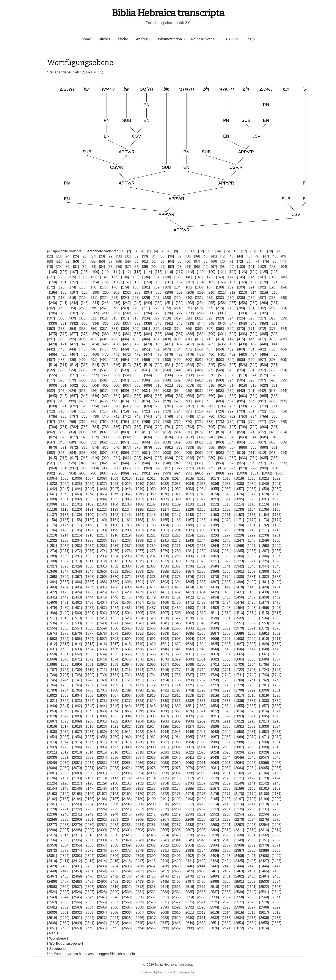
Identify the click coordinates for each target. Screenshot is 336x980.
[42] (223, 256)
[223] (115, 298)
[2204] (89, 804)
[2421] (189, 861)
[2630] (189, 918)
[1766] (77, 685)
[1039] (251, 484)
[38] (188, 256)
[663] (243, 396)
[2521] (251, 887)
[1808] (127, 695)
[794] (201, 427)
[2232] (202, 809)
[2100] (214, 773)
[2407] (251, 856)
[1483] (102, 608)
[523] (190, 365)
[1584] (177, 633)
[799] (254, 427)
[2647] (164, 923)
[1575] (64, 633)
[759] (72, 422)
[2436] (139, 866)
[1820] (276, 695)
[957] (262, 463)
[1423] (64, 592)
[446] (93, 349)
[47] (266, 256)
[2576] (227, 902)
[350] (264, 323)
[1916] (52, 726)
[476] (169, 354)
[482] (232, 354)
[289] (95, 313)
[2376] (102, 851)
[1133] (239, 509)
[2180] (264, 794)
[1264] (214, 546)
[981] (275, 468)
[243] (85, 303)
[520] (159, 365)
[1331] (102, 566)
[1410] (139, 587)
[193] (273, 287)
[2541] (264, 892)
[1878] (52, 716)
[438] (243, 344)
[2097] (177, 773)
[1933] (264, 726)
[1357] (189, 571)
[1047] (114, 489)
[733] (273, 411)
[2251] (202, 814)
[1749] (102, 680)
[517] (127, 365)
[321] (199, 318)
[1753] (152, 680)
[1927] (189, 726)
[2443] (227, 866)
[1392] (152, 582)
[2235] (239, 809)
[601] (64, 385)
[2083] (239, 768)
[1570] (239, 628)
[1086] (127, 499)
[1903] (127, 721)
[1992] (52, 747)
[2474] (139, 876)
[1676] (139, 659)
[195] (53, 292)
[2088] (64, 773)
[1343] (251, 566)
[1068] (139, 494)
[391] (222, 334)
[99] (232, 267)
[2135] (177, 783)
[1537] (64, 623)
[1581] (139, 633)
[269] (125, 308)
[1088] (152, 499)
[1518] (64, 618)
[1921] (114, 726)
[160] (159, 282)
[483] (243, 354)
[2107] (64, 778)
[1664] (227, 654)
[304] (254, 313)
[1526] (164, 618)
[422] (74, 344)
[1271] (64, 551)
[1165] (164, 520)
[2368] (239, 845)
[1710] (89, 670)
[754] (254, 416)
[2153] (164, 788)
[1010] (127, 478)
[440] (264, 344)
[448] (115, 349)
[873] (85, 447)
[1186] (189, 525)
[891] (275, 447)
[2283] (127, 825)
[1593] (52, 639)
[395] (264, 334)
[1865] (127, 711)
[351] (275, 323)
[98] (223, 267)
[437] (232, 344)
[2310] (227, 830)
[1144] (139, 515)
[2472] (114, 876)
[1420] (264, 587)
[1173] (264, 520)
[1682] (214, 659)
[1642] (189, 649)
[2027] (251, 752)
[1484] (114, 608)
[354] (72, 329)
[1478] (276, 602)
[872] (74, 447)
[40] (206, 256)
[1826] (114, 701)
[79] (59, 267)
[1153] (251, 515)
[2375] (89, 851)
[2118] (202, 778)
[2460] (202, 871)
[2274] (251, 820)
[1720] (214, 670)
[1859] (52, 711)
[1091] (189, 499)
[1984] (189, 742)
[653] (137, 396)
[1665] (239, 654)
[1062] (64, 494)
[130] (83, 277)
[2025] (227, 752)
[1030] (139, 484)
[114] (148, 272)
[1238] (127, 540)
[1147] (177, 515)
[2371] (276, 845)
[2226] (127, 809)
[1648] (264, 649)
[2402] (189, 856)
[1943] (152, 732)
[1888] (177, 716)
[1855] (239, 706)
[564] (148, 375)
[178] (115, 287)
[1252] (64, 546)
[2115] (164, 778)
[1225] (202, 535)
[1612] (52, 644)
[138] (167, 277)
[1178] (89, 525)
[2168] (114, 794)
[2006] (227, 747)
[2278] (64, 825)
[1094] (227, 499)
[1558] (89, 628)
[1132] (227, 509)
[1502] (102, 613)
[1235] (89, 540)
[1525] (152, 618)
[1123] (114, 509)
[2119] (214, 778)
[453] (167, 349)
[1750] (114, 680)
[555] (53, 375)
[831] (116, 437)
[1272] (77, 551)
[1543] (139, 623)
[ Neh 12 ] (55, 933)
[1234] (77, 540)
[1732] (127, 675)
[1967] (214, 737)
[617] (232, 385)
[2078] (177, 768)
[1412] (164, 587)
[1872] (214, 711)
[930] (211, 458)
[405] (136, 339)
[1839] (276, 701)
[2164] (64, 794)
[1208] (227, 530)
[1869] (177, 711)
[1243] (189, 540)
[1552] (251, 623)
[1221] (152, 535)
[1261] (177, 546)
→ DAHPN (230, 39)
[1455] (227, 597)
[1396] (202, 582)
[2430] (64, 866)
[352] (51, 329)
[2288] (189, 825)
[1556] (64, 628)
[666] (275, 396)
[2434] (114, 866)
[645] (53, 396)
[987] (104, 473)
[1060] (276, 489)
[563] (137, 375)
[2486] (52, 882)
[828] (85, 437)
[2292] (239, 825)
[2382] (177, 851)
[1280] (177, 551)
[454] (178, 349)
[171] (275, 282)
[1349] (89, 571)
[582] (104, 380)
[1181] (127, 525)
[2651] (214, 923)
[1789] (127, 690)
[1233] (64, 540)
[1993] (64, 747)
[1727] (64, 675)
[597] (262, 380)
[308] (62, 318)
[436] (222, 344)
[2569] (139, 902)
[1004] (52, 478)
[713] (62, 411)
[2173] (177, 794)
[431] (169, 344)
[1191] (251, 525)
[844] (254, 437)
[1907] (177, 721)
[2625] (127, 918)
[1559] (102, 628)
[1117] (276, 504)
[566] (169, 375)
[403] (115, 339)
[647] (74, 396)
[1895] (264, 716)
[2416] (127, 861)
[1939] (102, 732)
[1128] (177, 509)
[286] (64, 313)
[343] (190, 323)
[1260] (164, 546)
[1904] (139, 721)
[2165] (77, 794)
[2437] (152, 866)
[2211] (177, 804)
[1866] (139, 711)
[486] (275, 354)
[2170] (139, 794)
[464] (283, 349)
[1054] (202, 489)
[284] (283, 308)
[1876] (264, 711)
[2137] (202, 783)
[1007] (89, 478)
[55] (93, 261)
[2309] (214, 830)
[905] (188, 453)
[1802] (52, 695)
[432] (180, 344)
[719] (125, 411)
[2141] (251, 783)
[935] (264, 458)
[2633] (227, 918)
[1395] (189, 582)
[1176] (64, 525)
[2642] (102, 923)
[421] (64, 344)
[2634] (239, 918)
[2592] (189, 907)
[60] (136, 261)
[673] (115, 401)
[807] (104, 432)
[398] (62, 339)
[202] (127, 292)
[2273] (239, 820)
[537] (104, 370)
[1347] (64, 571)
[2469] (77, 876)
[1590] (251, 633)
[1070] (164, 494)
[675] (136, 401)
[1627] (239, 644)
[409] (178, 339)
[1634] (89, 649)
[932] (232, 458)
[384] (148, 334)
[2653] (239, 923)
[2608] (152, 913)
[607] (127, 385)
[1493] (227, 608)
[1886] (152, 716)
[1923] (139, 726)
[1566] (189, 628)
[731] (252, 411)
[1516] (276, 613)
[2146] (77, 788)
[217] (51, 298)
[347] (232, 323)
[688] (273, 401)
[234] (231, 298)
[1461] (64, 602)
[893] (62, 453)
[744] (148, 416)
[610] (159, 385)
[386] (169, 334)
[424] (95, 344)
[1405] (77, 587)
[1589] (239, 633)
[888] (243, 447)
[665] (264, 396)
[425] (106, 344)
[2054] (114, 763)
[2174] (189, 794)
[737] (74, 416)
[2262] (102, 820)
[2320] (114, 835)
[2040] (177, 757)
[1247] (239, 540)
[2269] (189, 820)
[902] (157, 453)
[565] (159, 375)
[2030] (52, 757)
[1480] (64, 608)
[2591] (177, 907)
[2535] (189, 892)
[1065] (102, 494)
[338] (137, 323)
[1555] (52, 628)
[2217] (251, 804)
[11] (192, 251)
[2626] (139, 918)
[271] (146, 308)
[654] (148, 396)
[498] (167, 360)
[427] (127, 344)
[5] (149, 251)
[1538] (77, 623)
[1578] (102, 633)
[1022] (276, 478)
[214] (254, 292)
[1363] (264, 571)
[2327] (202, 835)
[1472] (202, 602)
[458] (220, 349)
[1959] (114, 737)
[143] (220, 277)
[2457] (164, 871)
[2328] (214, 835)
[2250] (189, 814)
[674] (125, 401)
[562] (127, 375)
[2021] (177, 752)
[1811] (164, 695)
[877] (127, 447)
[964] (95, 468)
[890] (264, 447)
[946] (146, 463)
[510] (53, 365)
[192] (262, 287)
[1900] (89, 721)
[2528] (102, 892)
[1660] (177, 654)
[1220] (139, 535)
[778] (273, 422)
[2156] (202, 788)
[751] (222, 416)
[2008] (251, 747)
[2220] (52, 809)
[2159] (239, 788)
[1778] (227, 685)
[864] (231, 442)
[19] (261, 251)
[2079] (189, 768)
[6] (156, 251)
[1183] (152, 525)
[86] (119, 267)
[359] (125, 329)
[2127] (77, 783)
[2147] (89, 788)
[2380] (152, 851)
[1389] (114, 582)
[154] (95, 282)
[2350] (251, 840)
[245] (106, 303)
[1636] (114, 649)
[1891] (214, 716)
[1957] (89, 737)
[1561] (127, 628)
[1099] (52, 504)
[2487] (64, 882)
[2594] (214, 907)
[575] (264, 375)
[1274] (102, 551)
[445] (83, 349)
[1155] (276, 515)
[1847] (139, 706)
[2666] (164, 928)
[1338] (189, 566)
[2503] (264, 882)
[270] (136, 308)
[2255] (251, 814)
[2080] (202, 768)
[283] (273, 308)
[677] (157, 401)
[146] (252, 277)
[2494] (152, 882)
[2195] (214, 799)
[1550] (227, 623)
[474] (148, 354)
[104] (283, 267)
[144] (231, 277)
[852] (104, 442)
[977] (232, 468)
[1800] (264, 690)
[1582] (152, 633)
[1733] (139, 675)
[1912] (239, 721)
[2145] (64, 788)
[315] (136, 318)
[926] (169, 458)
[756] (275, 416)
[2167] (102, 794)
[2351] (264, 840)
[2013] (77, 752)
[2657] (52, 928)
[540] (136, 370)
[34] (154, 256)
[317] (157, 318)
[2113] (139, 778)
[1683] (227, 659)
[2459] (189, 871)
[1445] (102, 597)
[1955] (64, 737)
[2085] (264, 768)
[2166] (89, 794)
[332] (74, 323)
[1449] (152, 597)
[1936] (64, 732)
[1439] (264, 592)
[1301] (202, 556)
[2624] (114, 918)
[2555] (202, 897)
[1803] (64, 695)
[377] (74, 334)
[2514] (164, 887)
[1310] (77, 561)
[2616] (251, 913)
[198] (85, 292)
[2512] (139, 887)
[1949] (227, 732)
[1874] (239, 711)
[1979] (127, 742)
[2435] (127, 866)
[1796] (214, 690)
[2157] (214, 788)
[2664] (139, 928)
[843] (243, 437)
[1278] (152, 551)
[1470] (177, 602)
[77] (283, 261)
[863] (220, 442)
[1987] (227, 742)
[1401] (264, 582)
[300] (211, 313)
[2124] (276, 778)
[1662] (202, 654)
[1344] (264, 566)
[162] (180, 282)
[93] (180, 267)
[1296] (139, 556)
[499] (178, 360)
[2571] (164, 902)
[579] (72, 380)
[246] (116, 303)
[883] (190, 447)
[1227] (227, 535)
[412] (209, 339)
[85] (111, 267)
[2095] (152, 773)
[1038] (239, 484)
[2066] (264, 763)
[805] (83, 432)
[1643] (202, 649)
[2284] (139, 825)
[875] (106, 447)
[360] (136, 329)
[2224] (102, 809)
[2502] (251, 882)
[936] (275, 458)
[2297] (64, 830)
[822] (262, 432)
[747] (180, 416)
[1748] (89, 680)
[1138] (64, 515)
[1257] (127, 546)
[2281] (102, 825)
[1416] (214, 587)
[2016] (114, 752)
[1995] (89, 747)
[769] (178, 422)
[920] (106, 458)
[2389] (264, 851)
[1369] (102, 577)
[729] (231, 411)
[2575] (214, 902)
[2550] (139, 897)
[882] (180, 447)
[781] (64, 427)
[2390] (276, 851)
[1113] (227, 504)
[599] (283, 380)
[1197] (89, 530)
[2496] (177, 882)
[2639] (64, 923)
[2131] (127, 783)
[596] (252, 380)
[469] (95, 354)
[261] (275, 303)
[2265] (139, 820)
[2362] (164, 845)
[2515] (177, 887)
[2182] (52, 799)
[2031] (64, 757)
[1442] (64, 597)
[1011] (139, 478)
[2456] (152, 871)
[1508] (177, 613)
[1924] (152, 726)
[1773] (164, 685)
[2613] (214, 913)
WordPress (165, 972)
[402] (104, 339)
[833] (137, 437)
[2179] (251, 794)
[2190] (152, 799)
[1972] (276, 737)
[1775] (189, 685)
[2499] (214, 882)
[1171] (239, 520)
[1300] (189, 556)
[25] (76, 256)
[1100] (64, 504)
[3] (136, 251)
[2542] (276, 892)
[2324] (164, 835)
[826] (64, 437)
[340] (159, 323)
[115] (159, 272)
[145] (241, 277)
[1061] (52, 494)
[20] (270, 251)
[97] (214, 267)
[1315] (139, 561)
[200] (106, 292)
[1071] (177, 494)
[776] (252, 422)
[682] (209, 401)
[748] (190, 416)
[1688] (52, 664)
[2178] (239, 794)
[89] (145, 267)
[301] (222, 313)
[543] (167, 370)
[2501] (239, 882)
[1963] (164, 737)
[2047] (264, 757)
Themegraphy (185, 972)
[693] (85, 406)
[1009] (114, 478)
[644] (283, 391)
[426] (116, 344)
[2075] (139, 768)
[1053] (189, 489)
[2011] (52, 752)
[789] (148, 427)
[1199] (114, 530)
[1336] (164, 566)
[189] (231, 287)
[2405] (227, 856)
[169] (254, 282)
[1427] (114, 592)
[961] (64, 468)
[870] (53, 447)
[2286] (164, 825)
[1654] (102, 654)
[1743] (264, 675)
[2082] (227, 768)
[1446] (114, 597)
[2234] (227, 809)
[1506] (152, 613)
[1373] (152, 577)
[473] (137, 354)
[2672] (239, 928)
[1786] (89, 690)
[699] (148, 406)
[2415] (114, 861)
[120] (211, 272)
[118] (190, 272)
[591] (199, 380)
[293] (137, 313)
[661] (222, 396)
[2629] (177, 918)
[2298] (77, 830)
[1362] (251, 571)
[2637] (276, 918)
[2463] (239, 871)
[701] (169, 406)
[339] (148, 323)
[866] (252, 442)
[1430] (152, 592)
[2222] (77, 809)
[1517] (52, 618)
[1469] (164, 602)
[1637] (127, 649)
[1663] (214, 654)
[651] (116, 396)
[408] (167, 339)
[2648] (177, 923)
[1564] (164, 628)
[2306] (177, 830)
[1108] (164, 504)
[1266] (239, 546)
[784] (95, 427)
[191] (252, 287)
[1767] (89, 685)
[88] (136, 267)
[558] (85, 375)
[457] (209, 349)
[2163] (52, 794)
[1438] (251, 592)
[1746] (64, 680)
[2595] (227, 907)
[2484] (264, 876)
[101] (252, 267)
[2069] (64, 768)
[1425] (89, 592)
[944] (125, 463)
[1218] (114, 535)
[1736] (177, 675)
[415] (241, 339)
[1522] (114, 618)
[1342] (239, 566)
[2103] (251, 773)
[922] (127, 458)
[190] (241, 287)
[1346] (52, 571)
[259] (254, 303)
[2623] (102, 918)
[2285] (152, 825)
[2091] (102, 773)
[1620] (152, 644)
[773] (220, 422)
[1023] (52, 484)
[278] (220, 308)
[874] (95, 447)
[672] (104, 401)
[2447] (276, 866)
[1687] (276, 659)
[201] (116, 292)
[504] (231, 360)
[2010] (276, 747)
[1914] (264, 721)
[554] (283, 370)
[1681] (202, 659)
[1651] (64, 654)
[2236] (251, 809)
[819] (231, 432)
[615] (211, 385)
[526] (222, 365)
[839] (201, 437)
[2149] (114, 788)
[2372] (52, 851)
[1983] (177, 742)
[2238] (276, 809)
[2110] (102, 778)
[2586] (114, 907)
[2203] (77, 804)
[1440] (276, 592)
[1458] (264, 597)
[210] (211, 292)
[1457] (251, 597)
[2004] (202, 747)
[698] (137, 406)
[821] (252, 432)
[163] (190, 282)
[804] (72, 432)
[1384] (52, 582)
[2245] (127, 814)
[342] (180, 323)
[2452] (102, 871)
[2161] (264, 788)
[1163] (139, 520)
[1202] (152, 530)
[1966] (202, 737)
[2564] (77, 902)
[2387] (239, 851)
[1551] (239, 623)
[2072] (102, 768)
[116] (169, 272)
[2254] (239, 814)
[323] (220, 318)
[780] (53, 427)
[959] (283, 463)
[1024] (64, 484)
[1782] (276, 685)
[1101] (77, 504)
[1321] (214, 561)
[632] (157, 391)
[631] (146, 391)
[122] (232, 272)
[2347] (214, 840)
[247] (127, 303)
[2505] (52, 887)
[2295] (276, 825)
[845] (264, 437)
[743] (137, 416)
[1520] (89, 618)
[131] (93, 277)
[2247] (152, 814)
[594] (231, 380)
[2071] (89, 768)
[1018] (227, 478)
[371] (252, 329)
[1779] (239, 685)
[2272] (227, 820)
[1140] (89, 515)
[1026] (89, 484)
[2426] (251, 861)
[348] (243, 323)
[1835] (227, 701)
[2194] (202, 799)
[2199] (264, 799)
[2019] (152, 752)
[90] (154, 267)
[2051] (77, 763)
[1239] (139, 540)
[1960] (127, 737)
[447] (104, 349)
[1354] (152, 571)
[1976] (89, 742)
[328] (273, 318)
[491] (93, 360)
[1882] (102, 716)
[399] (72, 339)
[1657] (139, 654)
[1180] (114, 525)
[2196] (227, 799)
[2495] (164, 882)
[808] (115, 432)
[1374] (164, 577)
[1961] (139, 737)
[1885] (139, 716)
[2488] (77, 882)
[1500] (77, 613)
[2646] (152, 923)
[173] (62, 287)
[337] (127, 323)
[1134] (251, 509)
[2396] (114, 856)
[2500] (227, 882)
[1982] (164, 742)
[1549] (214, 623)
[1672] (89, 659)
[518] (137, 365)
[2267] (164, 820)
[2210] (164, 804)
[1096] (251, 499)
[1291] (77, 556)
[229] (178, 298)
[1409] (127, 587)
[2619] (52, 918)
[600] (53, 385)
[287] (74, 313)
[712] (51, 411)
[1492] (214, 608)
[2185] (89, 799)
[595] (241, 380)
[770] (188, 422)
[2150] (127, 788)
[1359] (214, 571)
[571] (222, 375)
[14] (218, 251)
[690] (53, 406)
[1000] (242, 473)
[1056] (227, 489)
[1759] (227, 680)
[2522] (264, 887)
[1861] (77, 711)
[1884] (127, 716)
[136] (146, 277)
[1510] (202, 613)
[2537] (214, 892)
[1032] (164, 484)
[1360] (227, 571)
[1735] (164, 675)
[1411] (152, 587)
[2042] (202, 757)
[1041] (276, 484)
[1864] (114, 711)
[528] (243, 365)
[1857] (264, 706)
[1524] (139, 618)
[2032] (77, 757)
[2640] (77, 923)
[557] (74, 375)
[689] (283, 401)
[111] (116, 272)
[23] (59, 256)
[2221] (64, 809)
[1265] (227, 546)
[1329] (77, 566)
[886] (222, 447)
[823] (273, 432)
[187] (209, 287)
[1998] (127, 747)
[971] (169, 468)
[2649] (189, 923)
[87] (128, 267)
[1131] (214, 509)
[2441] (202, 866)
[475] (159, 354)
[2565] (89, 902)
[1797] (227, 690)
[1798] (239, 690)
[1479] (52, 608)
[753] (243, 416)
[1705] (264, 664)
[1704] (251, 664)
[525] (211, 365)
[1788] (114, 690)
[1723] (251, 670)
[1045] (89, 489)
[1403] (52, 587)
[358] (115, 329)
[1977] (102, 742)
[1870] (189, 711)
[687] (262, 401)
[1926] (177, 726)
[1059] (264, 489)
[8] (169, 251)
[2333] (276, 835)
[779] (283, 422)
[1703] (239, 664)
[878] (137, 447)
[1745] (52, 680)
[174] (72, 287)
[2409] (276, 856)
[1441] (52, 597)
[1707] (52, 670)
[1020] (251, 478)
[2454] (127, 871)
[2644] (127, 923)
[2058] (164, 763)
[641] (252, 391)
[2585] (102, 907)
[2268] (177, 820)
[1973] (52, 742)
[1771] (139, 685)
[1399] (239, 582)
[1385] (64, 582)
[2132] (139, 783)
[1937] (77, 732)
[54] (85, 261)
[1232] (52, 540)
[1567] (202, 628)
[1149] (202, 515)
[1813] (189, 695)
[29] (111, 256)
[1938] (89, 732)
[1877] (276, 711)
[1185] (177, 525)
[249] (148, 303)
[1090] (177, 499)
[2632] (214, 918)
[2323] (152, 835)
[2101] (227, 773)
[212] (232, 292)
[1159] (89, 520)
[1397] (214, 582)
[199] (95, 292)
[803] (62, 432)
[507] (262, 360)
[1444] (89, 597)
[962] (74, 468)
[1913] (251, 721)
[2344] (177, 840)
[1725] (276, 670)
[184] (178, 287)
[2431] (77, 866)
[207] (180, 292)
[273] (167, 308)
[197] (74, 292)
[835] (159, 437)
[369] (231, 329)
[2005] (214, 747)
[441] (275, 344)
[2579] (264, 902)
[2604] (102, 913)
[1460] (52, 602)
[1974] (64, 742)
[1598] (114, 639)
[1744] (276, 675)
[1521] (102, 618)
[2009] (264, 747)
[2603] (89, 913)
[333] (85, 323)
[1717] (177, 670)
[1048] (127, 489)
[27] (93, 256)
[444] (72, 349)
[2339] (114, 840)
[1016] (202, 478)
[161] (169, 282)
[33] (145, 256)
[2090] (89, 773)
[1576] (77, 633)
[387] (180, 334)
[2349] (239, 840)
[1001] (254, 473)
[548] (220, 370)
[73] (249, 261)
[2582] (64, 907)
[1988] (239, 742)
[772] (209, 422)
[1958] (102, 737)
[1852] (202, 706)
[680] (188, 401)
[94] (188, 267)
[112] (127, 272)
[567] (180, 375)
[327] (262, 318)
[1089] (164, 499)
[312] (104, 318)
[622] (51, 391)
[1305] (251, 556)
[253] (190, 303)
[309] (72, 318)
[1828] (139, 701)
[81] (76, 267)
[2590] (164, 907)
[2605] (114, 913)
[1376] (189, 577)
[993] (167, 473)
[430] (159, 344)
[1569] (227, 628)
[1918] (77, 726)
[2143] (276, 783)
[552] (262, 370)
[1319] (189, 561)
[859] (178, 442)
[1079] (276, 494)
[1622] (177, 644)
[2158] (227, 788)
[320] (188, 318)
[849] (72, 442)
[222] (104, 298)
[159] (148, 282)
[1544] (152, 623)
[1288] (276, 551)
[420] (53, 344)
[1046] (102, 489)
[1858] (276, 706)
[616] (222, 385)
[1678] (164, 659)
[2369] (251, 845)
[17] (244, 251)
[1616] (102, 644)
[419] (283, 339)
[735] (53, 416)
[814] (178, 432)
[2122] (251, 778)
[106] (64, 272)
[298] (190, 313)
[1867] (152, 711)
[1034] (189, 484)
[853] (115, 442)
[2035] (114, 757)
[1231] (276, 535)
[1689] (64, 664)
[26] (85, 256)
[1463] (89, 602)
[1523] (127, 618)
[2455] (139, 871)
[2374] (77, 851)
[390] (211, 334)
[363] (167, 329)
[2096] (164, 773)
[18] (253, 251)
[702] (180, 406)
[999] (231, 473)
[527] (232, 365)
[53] (76, 261)
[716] (93, 411)
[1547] (189, 623)
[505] (241, 360)
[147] (262, 277)
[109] (95, 272)
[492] (104, 360)
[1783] (52, 690)
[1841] (64, 706)
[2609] (164, 913)
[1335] (152, 566)
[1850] (177, 706)
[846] (275, 437)
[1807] (114, 695)
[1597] (102, 639)
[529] (254, 365)
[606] (116, 385)
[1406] (89, 587)
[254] (201, 303)
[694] (95, 406)
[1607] (227, 639)
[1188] (214, 525)
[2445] (251, 866)
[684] (231, 401)
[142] (209, 277)
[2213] (202, 804)
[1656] (127, 654)
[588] (167, 380)
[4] (143, 251)
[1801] (276, 690)
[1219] (127, 535)
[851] (93, 442)
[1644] (214, 649)
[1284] (227, 551)
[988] (115, 473)
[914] (283, 453)
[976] (222, 468)
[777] (262, 422)
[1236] (102, 540)
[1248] (251, 540)
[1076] (239, 494)
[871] (64, 447)
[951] (199, 463)
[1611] (276, 639)
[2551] (152, 897)
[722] (157, 411)
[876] (116, 447)
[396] (275, 334)
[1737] (189, 675)
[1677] (152, 659)
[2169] (127, 794)
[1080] (52, 499)
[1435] (214, 592)
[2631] (202, 918)
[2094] (139, 773)
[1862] (89, 711)
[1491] (202, 608)
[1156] (52, 520)
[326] (252, 318)
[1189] (227, 525)
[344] (201, 323)
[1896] (276, 716)
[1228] (239, 535)
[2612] (202, 913)
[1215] (77, 535)
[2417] (139, 861)
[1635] (102, 649)
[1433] (189, 592)
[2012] (64, 752)
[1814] (202, 695)
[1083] (89, 499)
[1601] (152, 639)
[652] (127, 396)
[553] (273, 370)
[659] (201, 396)
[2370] (264, 845)
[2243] (102, 814)
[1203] (164, 530)
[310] (83, 318)
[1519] (77, 618)
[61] (145, 261)
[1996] (102, 747)
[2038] (152, 757)
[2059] (177, 763)
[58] (119, 261)
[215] (264, 292)
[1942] (139, 732)
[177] (104, 287)
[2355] (77, 845)
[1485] (127, 608)
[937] (51, 463)
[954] (231, 463)
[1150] (214, 515)
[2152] (152, 788)
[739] (95, 416)
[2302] (127, 830)
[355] (83, 329)
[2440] (189, 866)
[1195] (64, 530)
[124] (254, 272)
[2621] (77, 918)
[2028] (264, 752)
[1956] (77, 737)
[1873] (227, 711)
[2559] (251, 897)
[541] (146, 370)
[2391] (52, 856)
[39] (197, 256)
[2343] (164, 840)
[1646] (239, 649)
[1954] (52, 737)
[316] (146, 318)
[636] (199, 391)
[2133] (152, 783)
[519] (148, 365)
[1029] (127, 484)
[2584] (89, 907)
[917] (74, 458)
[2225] (114, 809)
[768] (167, 422)
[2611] (189, 913)
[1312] (102, 561)
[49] (283, 256)
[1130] (202, 509)
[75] (266, 261)
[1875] (251, 711)
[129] (72, 277)
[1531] (227, 618)
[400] (83, 339)
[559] (95, 375)
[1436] (227, 592)
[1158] (77, 520)
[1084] (102, 499)
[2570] (152, 902)
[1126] (152, 509)
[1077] (251, 494)
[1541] (114, 623)
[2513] (152, 887)
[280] (241, 308)
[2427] (264, 861)
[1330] (89, 566)
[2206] (114, 804)
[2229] (164, 809)
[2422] (202, 861)
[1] (122, 251)
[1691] (89, 664)
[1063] (77, 494)
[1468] (152, 602)
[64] (171, 261)
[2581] (52, 907)
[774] (231, 422)
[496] (146, 360)
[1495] (251, 608)
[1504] (127, 613)
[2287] (177, 825)
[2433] (102, 866)
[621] (275, 385)
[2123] (264, 778)
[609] (148, 385)
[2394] (89, 856)
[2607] (139, 913)
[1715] (152, 670)
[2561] (276, 897)
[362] (157, 329)
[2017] (127, 752)
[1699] (189, 664)
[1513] (239, 613)
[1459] (276, 597)
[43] (232, 256)
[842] (232, 437)
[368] (220, 329)
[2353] (52, 845)
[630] (136, 391)
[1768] (102, 685)
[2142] (264, 783)
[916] (64, 458)
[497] (157, 360)
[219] (72, 298)
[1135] (264, 509)
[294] (148, 313)
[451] (146, 349)
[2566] (102, 902)
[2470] (89, 876)
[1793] (177, 690)
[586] (146, 380)
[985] (83, 473)
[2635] (251, 918)
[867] (262, 442)
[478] (190, 354)
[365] (188, 329)
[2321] (127, 835)
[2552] (164, 897)
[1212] (276, 530)
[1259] (152, 546)
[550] (241, 370)
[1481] (77, 608)
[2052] (89, 763)
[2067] (276, 763)
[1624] (202, 644)
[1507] (164, 613)
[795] (211, 427)
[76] (275, 261)
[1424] (77, 592)
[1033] (177, 484)
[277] (209, 308)
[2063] (227, 763)
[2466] (276, 871)
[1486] (139, 608)
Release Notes (203, 39)
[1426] (102, 592)
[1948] (214, 732)
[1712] (114, 670)
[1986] (214, 742)
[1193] (276, 525)
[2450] (77, 871)
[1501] (89, 613)
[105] (53, 272)
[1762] (264, 680)
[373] (273, 329)
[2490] (102, 882)
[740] (106, 416)
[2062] (214, 763)
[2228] (152, 809)
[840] (211, 437)
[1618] (127, 644)
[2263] (114, 820)
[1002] (267, 473)
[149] (283, 277)
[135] (136, 277)
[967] (127, 468)
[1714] (139, 670)
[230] (188, 298)
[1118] (52, 509)
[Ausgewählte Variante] (65, 251)
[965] (106, 468)
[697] (127, 406)
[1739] (214, 675)
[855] (136, 442)
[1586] (202, 633)
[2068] (52, 768)
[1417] (227, 587)
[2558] (239, 897)
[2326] (189, 835)
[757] (51, 422)
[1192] (264, 525)
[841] (222, 437)
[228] (167, 298)
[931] (222, 458)
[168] (243, 282)
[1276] (127, 551)
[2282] (114, 825)
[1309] (64, 561)
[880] (159, 447)
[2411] (64, 861)
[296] (169, 313)
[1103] (102, 504)
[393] (243, 334)
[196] (64, 292)
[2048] (276, 757)
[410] (188, 339)
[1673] (102, 659)
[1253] (77, 546)
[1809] (139, 695)
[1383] (276, 577)
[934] (254, 458)
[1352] (127, 571)
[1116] (264, 504)
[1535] (276, 618)
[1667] (264, 654)
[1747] (77, 680)
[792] (180, 427)
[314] (125, 318)
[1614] (77, 644)
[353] (62, 329)
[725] (188, 411)
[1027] (102, 484)
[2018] (139, 752)
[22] (50, 256)
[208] (190, 292)
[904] (178, 453)
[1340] (214, 566)
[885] (211, 447)
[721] (146, 411)
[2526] (77, 892)
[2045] (239, 757)
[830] (106, 437)
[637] (209, 391)
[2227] (139, 809)
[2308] (202, 830)
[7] (163, 251)
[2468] (64, 876)
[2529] (114, 892)
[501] (199, 360)
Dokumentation (169, 39)
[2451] (89, 871)
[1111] (202, 504)
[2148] (102, 788)
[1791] (152, 690)
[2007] (239, 747)
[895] (83, 453)
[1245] (214, 540)
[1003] (279, 473)
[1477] (264, 602)
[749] (201, 416)
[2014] (89, 752)
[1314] (127, 561)
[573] (243, 375)
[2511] (127, 887)
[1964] (177, 737)
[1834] (214, 701)
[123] (243, 272)
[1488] (164, 608)
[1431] (164, 592)
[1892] (227, 716)
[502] (209, 360)
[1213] (52, 535)
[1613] (64, 644)
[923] (137, 458)
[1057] (239, 489)
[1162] (127, 520)
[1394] (177, 582)
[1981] (152, 742)
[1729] (89, 675)
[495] (136, 360)
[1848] (152, 706)
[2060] (189, 763)
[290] (106, 313)
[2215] (227, 804)
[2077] (164, 768)
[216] (275, 292)
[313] (115, 318)
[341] (169, 323)
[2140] (239, 783)
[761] (93, 422)
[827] (74, 437)
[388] (190, 334)
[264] (72, 308)
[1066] (114, 494)
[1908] (189, 721)
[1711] (102, 670)
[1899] (77, 721)
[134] (125, 277)
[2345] (189, 840)
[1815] (214, 695)
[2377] (114, 851)
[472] (127, 354)
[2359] (127, 845)
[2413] (89, 861)
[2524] (52, 892)
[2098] (189, 773)
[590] (188, 380)
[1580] (127, 633)
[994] (178, 473)
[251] (169, 303)
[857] (157, 442)
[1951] (251, 732)
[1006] (77, 478)
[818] (220, 432)
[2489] (89, 882)
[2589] (152, 907)
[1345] (276, 566)
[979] (254, 468)
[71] (232, 261)
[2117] (189, 778)
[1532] (239, 618)
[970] (159, 468)
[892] (51, 453)
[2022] (189, 752)
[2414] (102, 861)
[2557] (227, 897)
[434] (201, 344)
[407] (157, 339)
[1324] (251, 561)
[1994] (77, 747)
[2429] (52, 866)
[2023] (202, 752)
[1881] (89, 716)
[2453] (114, 871)
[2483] (251, 876)
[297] (180, 313)
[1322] (227, 561)
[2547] (102, 897)
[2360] (139, 845)
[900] (136, 453)
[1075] (227, 494)
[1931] (239, 726)
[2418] (152, 861)
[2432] (89, 866)
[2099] (202, 773)
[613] (190, 385)
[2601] (64, 913)
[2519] (227, 887)
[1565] (177, 628)
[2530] (127, 892)
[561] (116, 375)
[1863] (102, 711)
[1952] (264, 732)
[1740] (227, 675)
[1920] (102, 726)
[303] (243, 313)
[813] (167, 432)
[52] (67, 261)
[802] (51, 432)
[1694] (127, 664)
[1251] (52, 546)
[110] (106, 272)
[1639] (152, 649)
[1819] (264, 695)
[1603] (177, 639)
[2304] (152, 830)
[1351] (114, 571)
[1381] (251, 577)
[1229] (251, 535)
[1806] (102, 695)
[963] (85, 468)
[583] (115, 380)
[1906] (164, 721)
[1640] (164, 649)
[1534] (264, 618)
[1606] (214, 639)
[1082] (77, 499)
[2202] (64, 804)
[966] (116, 468)
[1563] (152, 628)
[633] (167, 391)
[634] (178, 391)
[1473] (214, 602)
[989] (125, 473)
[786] (116, 427)
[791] (169, 427)
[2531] (139, 892)
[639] (231, 391)
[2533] (164, 892)
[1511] (214, 613)
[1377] (202, 577)
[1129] (189, 509)
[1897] (52, 721)
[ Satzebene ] (57, 949)
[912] (262, 453)
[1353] (139, 571)
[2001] (164, 747)
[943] (115, 463)
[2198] (251, 799)
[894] (72, 453)
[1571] (251, 628)
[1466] (127, 602)
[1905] (152, 721)
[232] (209, 298)
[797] (232, 427)
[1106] (139, 504)
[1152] (239, 515)
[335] (106, 323)
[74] (257, 261)
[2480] (214, 876)
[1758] (214, 680)
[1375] (177, 577)
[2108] (77, 778)
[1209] (239, 530)
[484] (254, 354)
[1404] (64, 587)
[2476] (164, 876)
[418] (273, 339)
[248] (137, 303)
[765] (136, 422)
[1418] (239, 587)
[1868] (164, 711)
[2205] (102, 804)
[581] (93, 380)
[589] (178, 380)
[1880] (77, 716)
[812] (157, 432)
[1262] (189, 546)
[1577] (89, 633)
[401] (93, 339)
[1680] (189, 659)
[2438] (164, 866)
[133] (115, 277)
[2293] (251, 825)
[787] (127, 427)
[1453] (202, 597)
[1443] (77, 597)
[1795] (202, 690)
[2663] (127, 928)
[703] (190, 406)
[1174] (276, 520)
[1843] (89, 706)
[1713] (127, 670)
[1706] (276, 664)
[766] (146, 422)
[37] (180, 256)
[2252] (214, 814)
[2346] (202, 840)
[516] (116, 365)
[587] (157, 380)
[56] (102, 261)
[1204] (177, 530)
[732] (262, 411)
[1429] (139, 592)
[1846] (127, 706)
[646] (64, 396)
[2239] (52, 814)
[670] (83, 401)
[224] (125, 298)
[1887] (164, 716)
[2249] (177, 814)
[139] (178, 277)
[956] (252, 463)
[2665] (152, 928)
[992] (157, 473)
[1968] (227, 737)
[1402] (276, 582)
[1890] (202, 716)
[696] (116, 406)
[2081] (214, 768)
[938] (62, 463)
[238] (273, 298)
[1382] (264, 577)
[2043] (214, 757)
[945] (136, 463)
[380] (106, 334)
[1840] (52, 706)
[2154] (177, 788)
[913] (273, 453)
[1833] (202, 701)
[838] (190, 437)
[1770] (127, 685)
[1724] (264, 670)
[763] (115, 422)
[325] (241, 318)
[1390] (127, 582)
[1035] (202, 484)
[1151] (227, 515)
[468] (85, 354)
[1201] (139, 530)
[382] (127, 334)
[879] (148, 447)
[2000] (152, 747)
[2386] (227, 851)
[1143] (127, 515)
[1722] (239, 670)
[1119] (64, 509)
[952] (209, 463)
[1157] (64, 520)
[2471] (102, 876)
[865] (241, 442)
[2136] (189, 783)
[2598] (264, 907)
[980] (264, 468)
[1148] (189, 515)
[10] (184, 251)
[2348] (227, 840)
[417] (262, 339)
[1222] (164, 535)
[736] (64, 416)
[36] (171, 256)
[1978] (114, 742)
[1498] (52, 613)
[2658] (64, 928)
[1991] (276, 742)
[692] (74, 406)
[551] (252, 370)
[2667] (177, 928)
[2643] (114, 923)
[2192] (177, 799)
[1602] (164, 639)
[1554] (276, 623)
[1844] (102, 706)
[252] (180, 303)
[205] (159, 292)
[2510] (114, 887)
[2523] (276, 887)
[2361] (152, 845)
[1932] (251, 726)
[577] (51, 380)
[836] (169, 437)
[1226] (214, 535)
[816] (199, 432)
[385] (159, 334)
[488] (62, 360)
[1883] (114, 716)
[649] (95, 396)
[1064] (89, 494)
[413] (220, 339)
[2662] (114, 928)
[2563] (64, 902)
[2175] (202, 794)
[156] (116, 282)
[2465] (264, 871)
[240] (53, 303)
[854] (125, 442)
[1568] (214, 628)
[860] (188, 442)
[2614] (227, 913)
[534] (72, 370)
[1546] (177, 623)
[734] (283, 411)
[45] (249, 256)
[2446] (264, 866)
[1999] (139, 747)
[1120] (77, 509)
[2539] (239, 892)
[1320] (202, 561)
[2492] (127, 882)
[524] (201, 365)
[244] (95, 303)
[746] (169, 416)
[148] (273, 277)
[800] (264, 427)
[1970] (251, 737)
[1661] (189, 654)
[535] (83, 370)
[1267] (251, 546)
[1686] (264, 659)
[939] (72, 463)
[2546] (89, 897)
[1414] (189, 587)
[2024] (214, 752)
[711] (275, 406)
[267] (104, 308)
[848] (62, 442)
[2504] (276, 882)
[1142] (114, 515)
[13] (210, 251)
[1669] (52, 659)
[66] (188, 261)
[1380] (239, 577)
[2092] (114, 773)
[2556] (214, 897)
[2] (129, 251)
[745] (159, 416)
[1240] (152, 540)
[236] (252, 298)
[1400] (251, 582)
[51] (59, 261)
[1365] (52, 577)
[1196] (77, 530)
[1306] (264, 556)
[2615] (239, 913)
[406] (146, 339)
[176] (93, 287)
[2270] (202, 820)
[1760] (239, 680)
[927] (180, 458)
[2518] (214, 887)
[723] (167, 411)
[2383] (189, 851)
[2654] (251, 923)
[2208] (139, 804)
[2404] (214, 856)
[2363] (177, 845)
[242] (74, 303)
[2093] (127, 773)
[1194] (52, 530)
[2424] (227, 861)
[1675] (127, 659)
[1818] (251, 695)
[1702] (227, 664)
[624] (72, 391)
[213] (243, 292)
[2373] (64, 851)
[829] (95, 437)
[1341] (227, 566)
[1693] (114, 664)
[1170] (227, 520)
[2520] (239, 887)
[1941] (127, 732)
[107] (74, 272)
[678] (167, 401)
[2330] (239, 835)
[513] (85, 365)
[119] (201, 272)
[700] (159, 406)
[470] (106, 354)
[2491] (114, 882)
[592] (209, 380)
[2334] (52, 840)
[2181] (276, 794)
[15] (227, 251)
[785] (106, 427)
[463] (273, 349)
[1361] (239, 571)
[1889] (189, 716)
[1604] (189, 639)
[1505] (139, 613)
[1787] (102, 690)
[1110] (189, 504)
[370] (241, 329)
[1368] (89, 577)
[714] (72, 411)
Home (86, 39)
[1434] (202, 592)
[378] (85, 334)
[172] (51, 287)
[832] (127, 437)
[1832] (189, 701)
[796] (222, 427)
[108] (85, 272)
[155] (106, 282)
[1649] (276, 649)
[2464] (251, 871)
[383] (137, 334)
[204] (148, 292)
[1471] (189, 602)
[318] (167, 318)
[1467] (139, 602)
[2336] (77, 840)
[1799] (251, 690)
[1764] (52, 685)
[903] (167, 453)
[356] (93, 329)
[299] (201, 313)
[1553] (264, 623)
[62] (154, 261)
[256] (222, 303)
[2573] (189, 902)
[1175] (52, 525)
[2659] (77, 928)
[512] (74, 365)
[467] (74, 354)
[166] (222, 282)
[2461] (214, 871)
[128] (62, 277)
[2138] (214, 783)
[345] (211, 323)
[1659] (164, 654)
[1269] (276, 546)
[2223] (89, 809)
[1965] (189, 737)
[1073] (202, 494)
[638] (220, 391)
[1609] (251, 639)
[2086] (276, 768)
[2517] (202, 887)
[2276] (276, 820)
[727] (209, 411)
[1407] (102, 587)
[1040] (264, 484)
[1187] (202, 525)
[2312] (251, 830)
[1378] (214, 577)
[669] (72, 401)
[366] (199, 329)
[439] (254, 344)
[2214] (214, 804)
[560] (106, 375)
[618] (243, 385)
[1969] (239, 737)
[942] (104, 463)
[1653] (89, 654)
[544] (178, 370)
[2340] (127, 840)
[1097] (264, 499)
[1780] (251, 685)
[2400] (164, 856)
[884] (201, 447)
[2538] (227, 892)
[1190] (239, 525)
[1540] (102, 623)
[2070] (77, 768)
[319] (178, 318)
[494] (125, 360)
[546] (199, 370)
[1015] (189, 478)
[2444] (239, 866)
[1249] (264, 540)
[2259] (64, 820)
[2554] (189, 897)
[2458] (177, 871)
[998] (220, 473)
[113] (137, 272)
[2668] (189, 928)
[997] (209, 473)
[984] (72, 473)
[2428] (276, 861)
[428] (137, 344)
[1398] (227, 582)
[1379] (227, 577)
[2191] (164, 799)
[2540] (251, 892)
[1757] (202, 680)
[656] (169, 396)
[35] (162, 256)
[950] (188, 463)
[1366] (64, 577)
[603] (85, 385)
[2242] (89, 814)
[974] (201, 468)
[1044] (77, 489)
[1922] (127, 726)
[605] (106, 385)
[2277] (52, 825)
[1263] (202, 546)
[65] (180, 261)
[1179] (102, 525)
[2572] (177, 902)
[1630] (276, 644)
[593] (220, 380)
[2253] (227, 814)
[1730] (102, 675)
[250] (159, 303)
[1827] (127, 701)
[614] (201, 385)
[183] (167, 287)
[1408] (114, 587)
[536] (93, 370)
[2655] (264, 923)
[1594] (64, 639)
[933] (243, 458)
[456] (199, 349)
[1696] (152, 664)
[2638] (52, 923)
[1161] (114, 520)
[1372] (139, 577)
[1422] (52, 592)
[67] (197, 261)
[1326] (276, 561)
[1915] (276, 721)
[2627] (152, 918)
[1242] (177, 540)
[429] (148, 344)
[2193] (189, 799)
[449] (125, 349)
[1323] (239, 561)
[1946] (189, 732)
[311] (93, 318)
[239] (283, 298)
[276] (199, 308)
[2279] (77, 825)
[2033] (89, 757)
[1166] (177, 520)
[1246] (227, 540)
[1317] (164, 561)
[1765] (64, 685)
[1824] (89, 701)
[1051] (164, 489)
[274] (178, 308)
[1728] (77, 675)
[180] (136, 287)
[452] (157, 349)
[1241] (164, 540)
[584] (125, 380)
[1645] (227, 649)
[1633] (77, 649)
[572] (232, 375)
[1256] (114, 546)
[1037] (227, 484)
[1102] (89, 504)
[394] (254, 334)
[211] (222, 292)
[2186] (102, 799)
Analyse (142, 39)
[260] (264, 303)
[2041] (189, 757)
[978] (243, 468)
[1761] (251, 680)
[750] (211, 416)
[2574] (202, 902)
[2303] (139, 830)
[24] (67, 256)
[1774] (177, 685)
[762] (104, 422)
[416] (252, 339)
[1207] (214, 530)
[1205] (189, 530)
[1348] (77, 571)
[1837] (251, 701)
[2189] (139, 799)
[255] (211, 303)
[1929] (214, 726)
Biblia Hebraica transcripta (168, 13)
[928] (190, 458)
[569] (201, 375)
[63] (162, 261)
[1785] (77, 690)
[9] (176, 251)
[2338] (102, 840)
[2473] (127, 876)
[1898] (64, 721)
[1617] (114, 644)
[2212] (189, 804)
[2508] (89, 887)
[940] (83, 463)
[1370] (114, 577)
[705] (211, 406)
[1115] (251, 504)
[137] (157, 277)
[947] (157, 463)
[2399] (152, 856)
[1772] (152, 685)
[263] (62, 308)
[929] (201, 458)
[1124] (127, 509)
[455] (188, 349)
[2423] (214, 861)
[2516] (189, 887)
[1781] (264, 685)
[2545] (77, 897)
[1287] (264, 551)
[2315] (52, 835)
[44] (240, 256)
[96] (206, 267)
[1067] (127, 494)
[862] (209, 442)
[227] (157, 298)
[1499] (64, 613)
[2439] (177, 866)
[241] (64, 303)
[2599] (276, 907)
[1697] (164, 664)
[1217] (102, 535)
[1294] (114, 556)
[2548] (114, 897)
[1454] (214, 597)
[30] (119, 256)
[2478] (189, 876)
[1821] (52, 701)
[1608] (239, 639)
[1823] (77, 701)
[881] (169, 447)
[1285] (239, 551)
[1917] (64, 726)
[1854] (227, 706)
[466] (64, 354)
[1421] (276, 587)
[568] (190, 375)
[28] (102, 256)
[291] (116, 313)
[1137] (52, 515)
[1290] (64, 556)
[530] (264, 365)
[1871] (202, 711)
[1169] (214, 520)
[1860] (64, 711)
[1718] (189, 670)
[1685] (251, 659)
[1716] (164, 670)
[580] (83, 380)
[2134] (164, 783)
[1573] (276, 628)
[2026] (239, 752)
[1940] (114, 732)
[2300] (102, 830)
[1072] (189, 494)
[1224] (189, 535)
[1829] (152, 701)
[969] (148, 468)
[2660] (89, 928)
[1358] (202, 571)
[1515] (264, 613)
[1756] (189, 680)
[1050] (152, 489)
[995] (188, 473)
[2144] (52, 788)
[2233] (214, 809)
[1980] (139, 742)
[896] (93, 453)
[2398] (139, 856)
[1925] (164, 726)
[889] (254, 447)
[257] (232, 303)
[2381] (164, 851)
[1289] (52, 556)
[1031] (152, 484)
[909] (231, 453)
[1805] (89, 695)
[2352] (276, 840)
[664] (254, 396)
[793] (190, 427)
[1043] (64, 489)
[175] (83, 287)
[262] (51, 308)
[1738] (202, 675)
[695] (106, 406)
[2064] (239, 763)
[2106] (52, 778)
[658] (190, 396)
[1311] (89, 561)
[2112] (127, 778)
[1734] (152, 675)
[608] (137, 385)
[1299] (177, 556)
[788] (137, 427)
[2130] (114, 783)
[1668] (276, 654)
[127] (51, 277)
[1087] (139, 499)
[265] (83, 308)
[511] (64, 365)
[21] (279, 251)
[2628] (164, 918)
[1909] (202, 721)
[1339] (202, 566)
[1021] (264, 478)
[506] (252, 360)
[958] (273, 463)
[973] (190, 468)
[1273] (89, 551)
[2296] (52, 830)
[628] (115, 391)
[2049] (52, 763)
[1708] (64, 670)
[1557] (77, 628)
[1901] (102, 721)
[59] (128, 261)
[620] (264, 385)
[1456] (239, 597)
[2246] (139, 814)
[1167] (189, 520)
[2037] (139, 757)
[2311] (239, 830)
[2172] (164, 794)
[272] (157, 308)
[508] (273, 360)
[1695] (139, 664)
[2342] (152, 840)
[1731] (114, 675)
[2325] (177, 835)
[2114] (152, 778)
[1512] (227, 613)
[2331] (251, 835)
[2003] (189, 747)
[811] (146, 432)
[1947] (202, 732)
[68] (206, 261)
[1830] (164, 701)
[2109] (89, 778)
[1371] (127, 577)
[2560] (264, 897)
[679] (178, 401)
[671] (93, 401)
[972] (180, 468)
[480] (211, 354)
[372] (262, 329)
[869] (283, 442)
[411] (199, 339)
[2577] (239, 902)
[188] (220, 287)
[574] (254, 375)
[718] (115, 411)
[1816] (227, 695)
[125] (264, 272)
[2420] (177, 861)
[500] (188, 360)
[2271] (214, 820)
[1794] (189, 690)
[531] (275, 365)
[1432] (177, 592)
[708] (243, 406)
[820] (241, 432)
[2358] (114, 845)
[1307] (276, 556)
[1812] (177, 695)
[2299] (89, 830)
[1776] (202, 685)
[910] (241, 453)
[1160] (102, 520)
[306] (275, 313)
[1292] (89, 556)
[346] (222, 323)
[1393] (164, 582)
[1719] (202, 670)
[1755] (177, 680)
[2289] (202, 825)
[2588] (139, 907)
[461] (252, 349)
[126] (275, 272)
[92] (171, 267)
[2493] (139, 882)
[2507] (77, 887)
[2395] (102, 856)
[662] (232, 396)
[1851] (189, 706)
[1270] (52, 551)
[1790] (139, 690)
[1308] (52, 561)
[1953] (276, 732)
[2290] (214, 825)
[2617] (264, 913)
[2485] (276, 876)
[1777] (214, 685)
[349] (254, 323)
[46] (257, 256)
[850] (83, 442)
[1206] (202, 530)
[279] (231, 308)
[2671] (227, 928)
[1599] (127, 639)
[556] (64, 375)
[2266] (152, 820)
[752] (232, 416)
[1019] (239, 478)
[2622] (89, 918)
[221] (93, 298)
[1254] (89, 546)
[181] (146, 287)
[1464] (102, 602)
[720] (136, 411)
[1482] (89, 608)
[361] (146, 329)
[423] (85, 344)
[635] (188, 391)
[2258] (52, 820)
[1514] (251, 613)
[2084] (251, 768)
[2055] (127, 763)
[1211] (264, 530)
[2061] (202, 763)
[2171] (152, 794)
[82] (85, 267)
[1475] (239, 602)
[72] (240, 261)
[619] (254, 385)
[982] (51, 473)
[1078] (264, 494)
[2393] (77, 856)
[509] (283, 360)
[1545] (164, 623)
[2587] (127, 907)
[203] (137, 292)
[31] (128, 256)
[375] (53, 334)
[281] (252, 308)
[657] (180, 396)
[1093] (214, 499)
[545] (188, 370)
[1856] (251, 706)
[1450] (164, 597)
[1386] (77, 582)
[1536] (52, 623)
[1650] (52, 654)
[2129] (102, 783)
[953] (220, 463)
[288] (85, 313)
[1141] (102, 515)
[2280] (89, 825)
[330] (53, 323)
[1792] (164, 690)
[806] (93, 432)
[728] (220, 411)
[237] (262, 298)
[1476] (251, 602)
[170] (264, 282)
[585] (136, 380)
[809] (125, 432)
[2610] (177, 913)
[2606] (127, 913)
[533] (62, 370)
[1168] (202, 520)
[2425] (239, 861)
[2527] (89, 892)
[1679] (177, 659)
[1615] (89, 644)
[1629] (264, 644)
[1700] (202, 664)
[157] (127, 282)
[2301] (114, 830)
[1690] (77, 664)
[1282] (202, 551)
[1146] (164, 515)
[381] (116, 334)
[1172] (251, 520)
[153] (85, 282)
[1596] (89, 639)
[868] (273, 442)
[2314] (276, 830)
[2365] (202, 845)
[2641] (89, 923)
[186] (199, 287)
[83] (93, 267)
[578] (62, 380)
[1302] (214, 556)
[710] (264, 406)
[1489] (177, 608)
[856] (146, 442)
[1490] (189, 608)
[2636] (264, 918)
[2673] (251, 928)
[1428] (127, 592)
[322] (209, 318)
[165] (211, 282)
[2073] (114, 768)
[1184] (164, 525)
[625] (83, 391)
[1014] (177, 478)
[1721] (227, 670)
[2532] (152, 892)
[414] (231, 339)
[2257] (276, 814)
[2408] (264, 856)
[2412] (77, 861)
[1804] (77, 695)
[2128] (89, 783)
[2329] (227, 835)
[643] (273, 391)
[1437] (239, 592)
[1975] (77, 742)
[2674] (264, 928)
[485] (264, 354)
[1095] (239, 499)
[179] (125, 287)
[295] (159, 313)
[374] (283, 329)
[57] (111, 261)
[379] (95, 334)
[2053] (102, 763)
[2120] (227, 778)
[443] (62, 349)
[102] (262, 267)
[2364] (189, 845)
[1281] (189, 551)
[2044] (227, 757)
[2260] (77, 820)
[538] (115, 370)
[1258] (139, 546)
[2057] (152, 763)
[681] (199, 401)
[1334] (139, 566)
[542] (157, 370)
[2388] (251, 851)
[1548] (202, 623)
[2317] (77, 835)
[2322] (139, 835)
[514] (95, 365)
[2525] (64, 892)
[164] (201, 282)
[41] (214, 256)
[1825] (102, 701)
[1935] (52, 732)
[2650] (202, 923)
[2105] (276, 773)
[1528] (189, 618)
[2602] (77, 913)
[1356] (177, 571)
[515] (106, 365)
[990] (136, 473)
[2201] (52, 804)
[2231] (189, 809)
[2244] (114, 814)
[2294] (264, 825)
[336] (116, 323)
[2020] (164, 752)
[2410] (52, 861)
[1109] (177, 504)
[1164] (152, 520)
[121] (222, 272)
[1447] (127, 597)
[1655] (114, 654)
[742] (127, 416)
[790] (159, 427)
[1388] (102, 582)
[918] (85, 458)
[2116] (177, 778)
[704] (201, 406)
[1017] (214, 478)
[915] (53, 458)
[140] (188, 277)
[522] (180, 365)
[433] (190, 344)
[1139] (77, 515)
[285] (53, 313)
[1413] (177, 587)
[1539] (89, 623)
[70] (223, 261)
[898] (115, 453)
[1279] (164, 551)
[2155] (189, 788)
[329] (283, 318)
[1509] (189, 613)
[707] (232, 406)
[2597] (251, 907)
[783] (85, 427)
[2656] (276, 923)
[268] (115, 308)
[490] (83, 360)
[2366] (214, 845)
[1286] (251, 551)
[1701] (214, 664)
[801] (275, 427)
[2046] (251, 757)
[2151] (139, 788)
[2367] (227, 845)
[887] (232, 447)
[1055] (214, 489)
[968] (137, 468)
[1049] (139, 489)
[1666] (251, 654)
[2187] (114, 799)
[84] (102, 267)
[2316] (64, 835)
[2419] (164, 861)
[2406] (239, 856)
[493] (115, 360)
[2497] (189, 882)
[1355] (164, 571)
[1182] (139, 525)
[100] (241, 267)
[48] (275, 256)
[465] (53, 354)
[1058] (251, 489)
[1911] (227, 721)
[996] (199, 473)
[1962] (152, 737)
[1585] (189, 633)
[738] (85, 416)
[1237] (114, 540)
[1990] (264, 742)
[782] (74, 427)
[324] (231, 318)
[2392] (64, 856)
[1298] (164, 556)
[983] (62, 473)
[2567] (114, 902)
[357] (104, 329)
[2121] (239, 778)
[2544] (64, 897)
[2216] (239, 804)
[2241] (77, 814)
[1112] (214, 504)
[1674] (114, 659)
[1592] (276, 633)
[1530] (214, 618)
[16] (236, 251)
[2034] (102, 757)
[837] (180, 437)
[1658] (152, 654)
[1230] (264, 535)
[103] (273, 267)
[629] (125, 391)
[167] (232, 282)
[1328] (64, 566)
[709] (254, 406)
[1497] (276, 608)
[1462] (77, 602)
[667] (51, 401)
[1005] (64, 478)
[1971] (264, 737)
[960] (53, 468)
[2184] (77, 799)
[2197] (239, 799)
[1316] (152, 561)
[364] (178, 329)
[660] (211, 396)
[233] (220, 298)
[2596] (239, 907)
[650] (106, 396)
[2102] (239, 773)
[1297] (152, 556)
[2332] (264, 835)
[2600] (52, 913)
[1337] (177, 566)
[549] (231, 370)
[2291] (227, 825)
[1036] (214, 484)
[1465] (114, 602)
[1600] (139, 639)
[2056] (139, 763)
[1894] (251, 716)
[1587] (214, 633)
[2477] (177, 876)
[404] (125, 339)
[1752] (139, 680)
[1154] (264, 515)
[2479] (202, 876)
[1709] (77, 670)
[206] (169, 292)
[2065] (251, 763)
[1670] (64, 659)
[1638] (139, 649)
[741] (116, 416)
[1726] (52, 675)
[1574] (52, 633)
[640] (241, 391)
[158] (137, 282)
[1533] (251, 618)
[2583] (77, 907)
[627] (104, 391)
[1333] (127, 566)
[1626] (227, 644)
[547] (209, 370)
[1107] (152, 504)
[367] (209, 329)
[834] (148, 437)
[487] (51, 360)
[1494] (239, 608)
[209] (201, 292)
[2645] (139, 923)
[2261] (89, 820)
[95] (197, 267)
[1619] (139, 644)
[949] (178, 463)
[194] (283, 287)
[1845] (114, 706)
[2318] (89, 835)
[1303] (227, 556)
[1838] (264, 701)
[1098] (276, 499)
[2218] (264, 804)
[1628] (251, 644)
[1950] (239, 732)
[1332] (114, 566)
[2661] (102, 928)
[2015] (102, 752)
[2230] (177, 809)
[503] (220, 360)
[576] (275, 375)
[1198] (102, 530)
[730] (241, 411)
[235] (241, 298)
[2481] (227, 876)
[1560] (114, 628)
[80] (67, 267)
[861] (199, 442)
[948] (167, 463)
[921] (116, 458)
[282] (262, 308)
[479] (201, 354)
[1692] (102, 664)
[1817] (239, 695)
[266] (93, 308)
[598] (273, 380)
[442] (51, 349)
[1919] (89, 726)
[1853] (214, 706)
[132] (104, 277)
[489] (72, 360)
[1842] (77, 706)
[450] (136, 349)
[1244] (202, 540)
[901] (146, 453)
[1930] (227, 726)
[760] (83, 422)
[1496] (264, 608)
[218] (62, 298)
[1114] (239, 504)
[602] (74, 385)
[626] (93, 391)
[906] (199, 453)
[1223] (177, 535)
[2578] (251, 902)
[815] (188, 432)
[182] (157, 287)
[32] (136, 256)
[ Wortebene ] (58, 938)
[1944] (164, 732)
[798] (243, 427)
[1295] (127, 556)
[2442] (214, 866)
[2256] (264, 814)
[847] (51, 442)
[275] (188, 308)
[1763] (276, 680)
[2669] (202, 928)
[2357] (102, 845)
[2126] (64, 783)
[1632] (64, 649)
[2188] (127, 799)
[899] (125, 453)
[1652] (77, 654)
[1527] (177, 618)
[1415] (202, 587)
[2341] (139, 840)
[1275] (114, 551)
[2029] (276, 752)
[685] (241, 401)
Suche (123, 39)
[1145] (152, 515)
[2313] (264, 830)
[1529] (202, 618)
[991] (146, 473)
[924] (148, 458)
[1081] (64, 499)
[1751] (127, 680)
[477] (180, 354)
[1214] (64, 535)
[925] (159, 458)
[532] (51, 370)
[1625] (214, 644)
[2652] (227, 923)
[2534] (177, 892)
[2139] (227, 783)
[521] (169, 365)
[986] (93, 473)
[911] (252, 453)
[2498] (202, 882)
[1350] (102, 571)
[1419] (251, 587)
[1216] (89, 535)
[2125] (52, 783)
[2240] (64, 814)
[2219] (276, 804)
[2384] (202, 851)
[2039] (164, 757)
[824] (283, 432)
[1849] (164, 706)
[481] (222, 354)
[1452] (189, 597)
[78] (50, 267)
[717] (104, 411)
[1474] (227, 602)
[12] (201, 251)
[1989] (251, 742)
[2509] (102, 887)
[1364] (276, 571)
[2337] (89, 840)
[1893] (239, 716)
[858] (167, 442)
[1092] (202, 499)
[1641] (177, 649)
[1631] (52, 649)
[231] (199, 298)
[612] (180, 385)
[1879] (64, 716)
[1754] (164, 680)
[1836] (239, 701)
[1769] (114, 685)
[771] (199, 422)
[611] (169, 385)
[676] (146, 401)
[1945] (177, 732)
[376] (64, 334)
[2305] (164, 830)
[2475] (152, 876)
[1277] (139, 551)
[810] (136, 432)
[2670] (214, 928)
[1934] (276, 726)
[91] (162, 267)
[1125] (139, 509)
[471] (116, 354)
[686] (252, 401)
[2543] (52, 897)
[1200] (127, 530)
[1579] (114, 633)
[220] (83, 298)
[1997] (114, 747)
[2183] (64, 799)
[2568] (127, 902)
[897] (104, 453)
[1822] (64, 701)
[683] (220, 401)
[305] (264, 313)
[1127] (164, 509)
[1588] (227, 633)
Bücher (105, 39)
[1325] (264, 561)
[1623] (189, 644)
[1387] (89, 582)
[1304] (239, 556)
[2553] (177, 897)
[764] (125, 422)
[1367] (77, 577)
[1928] (202, 726)
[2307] (189, 830)
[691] (64, 406)
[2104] (264, 773)
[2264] (127, 820)
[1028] (114, 484)
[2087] (52, 773)
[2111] (114, 778)
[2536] (202, 892)
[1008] (102, 478)
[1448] (139, 597)
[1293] (102, 556)
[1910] (214, 721)
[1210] (251, 530)
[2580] (276, 902)
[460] (241, 349)
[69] (214, 261)
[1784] (64, 690)
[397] (51, 339)
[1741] (239, 675)
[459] (231, 349)
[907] (209, 453)
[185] (188, 287)
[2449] (64, 871)
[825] (53, 437)
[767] (157, 422)
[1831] (177, 701)
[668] (62, 401)
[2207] (127, 804)
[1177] (77, 525)
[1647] (251, 649)
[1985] (202, 742)
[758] (62, 422)
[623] (62, 391)
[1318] (177, 561)
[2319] (102, 835)
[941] (93, 463)
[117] (180, 272)
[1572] (264, 628)
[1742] (251, 675)
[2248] (164, 814)
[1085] (114, 499)
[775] (241, 422)
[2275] (264, 820)
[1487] (152, 608)
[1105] (127, 504)
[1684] (239, 659)
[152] (74, 282)
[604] (95, 385)
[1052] (177, 489)
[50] (50, 261)
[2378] (127, 851)
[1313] (114, 561)
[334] (95, 323)
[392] (232, 334)
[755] (264, 416)
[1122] (102, 509)
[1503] (114, 613)
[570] (211, 375)
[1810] (152, 695)
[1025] (77, 484)
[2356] (89, 845)
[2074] (127, 768)
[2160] (251, 788)
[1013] (164, 478)
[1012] (152, 478)
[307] (51, 318)
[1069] (152, 494)
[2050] (64, 763)
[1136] (276, 509)
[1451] (177, 597)
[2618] (276, 913)
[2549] (127, 897)
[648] (85, 396)
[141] (199, 277)
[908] (220, 453)
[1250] (276, 540)
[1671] (77, 659)
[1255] (102, 546)
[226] (146, 298)
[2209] (152, 804)
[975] (211, 468)
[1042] (52, 489)
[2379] (139, 851)
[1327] (52, 566)
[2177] (227, 794)
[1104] (114, 504)
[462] (262, 349)
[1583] (164, 633)
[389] (201, 334)
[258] (243, 303)
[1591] (264, 633)
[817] (209, 432)
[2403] (202, 856)
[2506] (64, 887)
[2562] (52, 902)
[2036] (127, 757)
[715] (83, 411)
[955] (241, 463)
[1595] (77, 639)
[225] (136, 298)
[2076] (152, 768)
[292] (127, 313)
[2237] (264, 809)
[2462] (227, 871)
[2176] (214, 794)
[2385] (214, 851)
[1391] (139, 582)
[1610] (264, 639)
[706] (222, 406)
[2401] (177, 856)
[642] (262, 391)
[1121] (89, 509)
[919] (95, 458)
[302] (232, 313)
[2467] (52, 876)
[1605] (202, 639)
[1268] (264, 546)
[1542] (127, 623)
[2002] (177, 747)
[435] (211, 344)
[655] (159, 396)
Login (250, 39)
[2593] (202, 907)
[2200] (276, 799)
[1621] (164, 644)
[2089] (77, 773)
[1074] (214, 494)
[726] (199, 411)
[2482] (239, 876)
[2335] (64, 840)
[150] (53, 282)
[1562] (139, 628)
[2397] (127, 856)
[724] (178, 411)
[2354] (64, 845)
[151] (64, 282)
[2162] (276, 788)
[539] (125, 370)
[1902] (114, 721)
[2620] (64, 918)
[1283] (214, 551)
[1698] (177, 664)
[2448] (52, 871)
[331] (64, 323)
